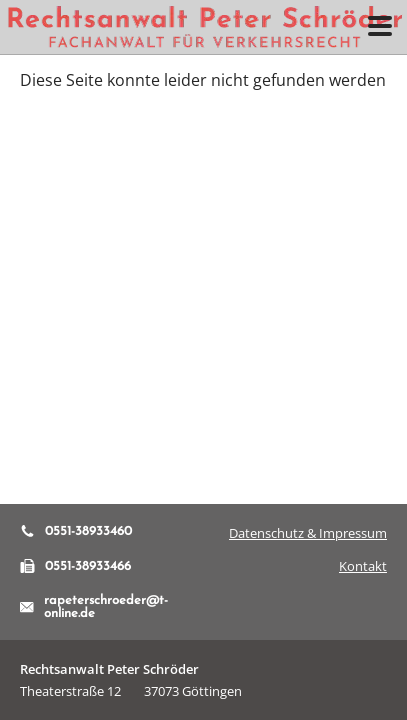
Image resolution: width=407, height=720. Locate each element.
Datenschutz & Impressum (308, 533)
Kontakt (363, 566)
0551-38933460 (76, 531)
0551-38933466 (75, 566)
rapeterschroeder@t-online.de (94, 607)
